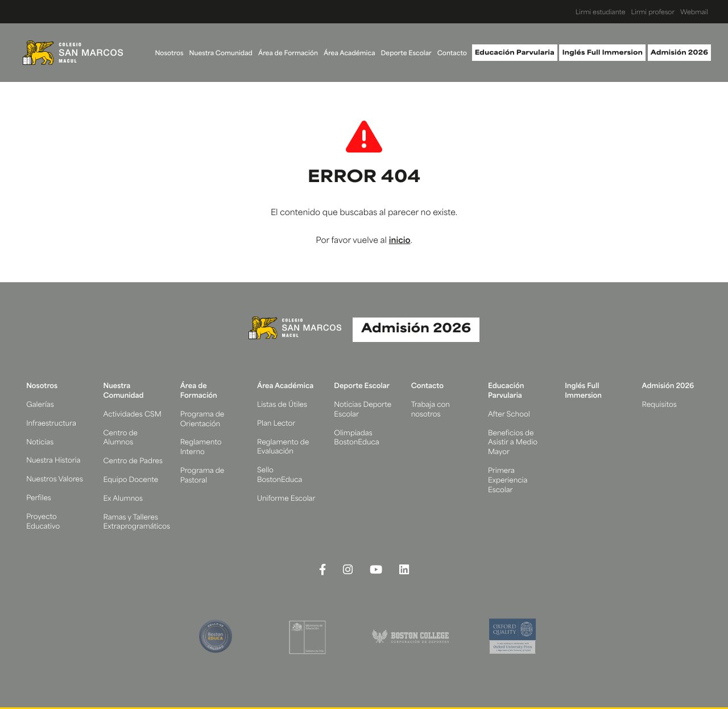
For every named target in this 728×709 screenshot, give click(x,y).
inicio (400, 241)
